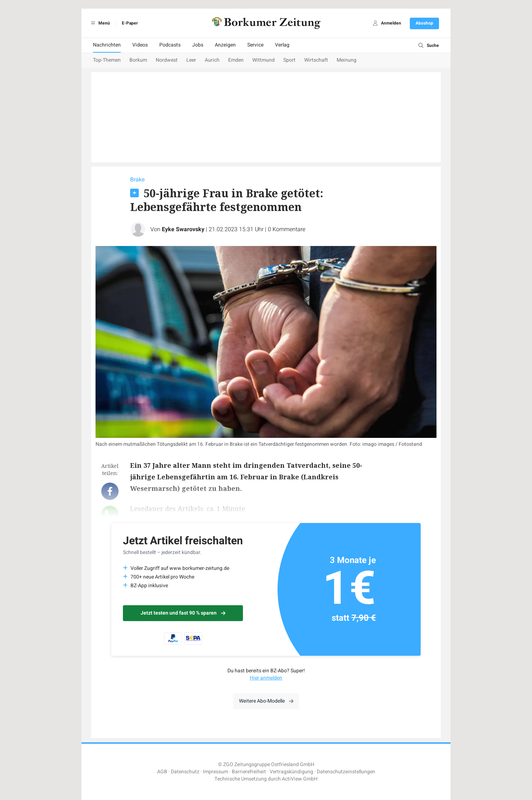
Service (255, 45)
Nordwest (167, 60)
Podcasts (170, 45)
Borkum (138, 60)
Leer (191, 60)
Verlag (282, 45)
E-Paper (130, 23)
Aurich (212, 60)
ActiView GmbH (300, 779)
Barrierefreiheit (249, 772)
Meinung (347, 60)
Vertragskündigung (291, 772)
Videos (140, 45)
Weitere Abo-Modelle (266, 701)
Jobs (198, 45)
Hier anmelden (266, 678)
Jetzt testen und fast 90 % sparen (183, 613)
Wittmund (263, 60)
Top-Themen (107, 60)
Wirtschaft (316, 60)
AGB (162, 772)
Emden (236, 60)
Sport (289, 60)
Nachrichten (107, 45)
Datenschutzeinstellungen (346, 772)
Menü (99, 23)
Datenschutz (185, 772)
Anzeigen (225, 45)
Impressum (216, 772)
